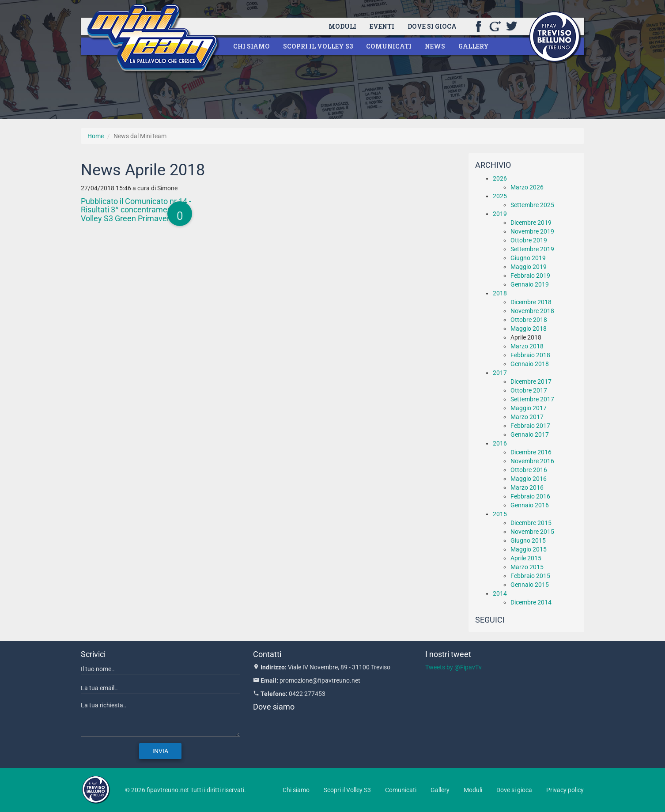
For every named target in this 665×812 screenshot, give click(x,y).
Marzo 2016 (527, 487)
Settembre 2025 (532, 205)
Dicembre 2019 (531, 223)
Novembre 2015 (532, 532)
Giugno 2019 (528, 258)
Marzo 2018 (527, 346)
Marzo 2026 (527, 187)
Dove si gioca (432, 26)
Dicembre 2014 (531, 602)
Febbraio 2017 (530, 426)
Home (96, 136)
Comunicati (389, 46)
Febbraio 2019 (530, 276)
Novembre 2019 (532, 231)
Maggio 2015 (529, 549)
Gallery (474, 46)
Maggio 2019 (529, 267)
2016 (500, 443)
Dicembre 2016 (531, 452)
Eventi (382, 26)
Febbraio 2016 (530, 496)
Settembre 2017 (532, 399)
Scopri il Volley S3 (318, 46)
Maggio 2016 (529, 479)
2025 (500, 196)
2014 (500, 593)
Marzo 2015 (527, 567)
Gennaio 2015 (530, 585)
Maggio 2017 (529, 408)
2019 (500, 214)
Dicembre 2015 (531, 523)
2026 (500, 178)
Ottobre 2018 (529, 320)
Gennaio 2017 (530, 434)
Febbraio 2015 (530, 576)
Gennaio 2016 (530, 505)
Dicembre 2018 (531, 302)
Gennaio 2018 (530, 364)
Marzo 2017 (527, 417)
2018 (500, 293)
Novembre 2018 (532, 311)
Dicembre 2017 (531, 381)
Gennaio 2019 (530, 284)
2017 (500, 373)
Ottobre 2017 (529, 390)
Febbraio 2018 (530, 355)
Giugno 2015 (528, 540)
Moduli (342, 26)
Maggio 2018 (529, 329)
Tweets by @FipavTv (453, 667)
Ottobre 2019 (529, 240)
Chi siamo (251, 46)
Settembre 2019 (532, 249)
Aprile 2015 (526, 558)
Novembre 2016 (532, 461)
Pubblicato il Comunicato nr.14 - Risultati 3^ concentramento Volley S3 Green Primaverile (136, 210)
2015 (500, 514)
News (435, 46)
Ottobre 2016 (529, 470)
